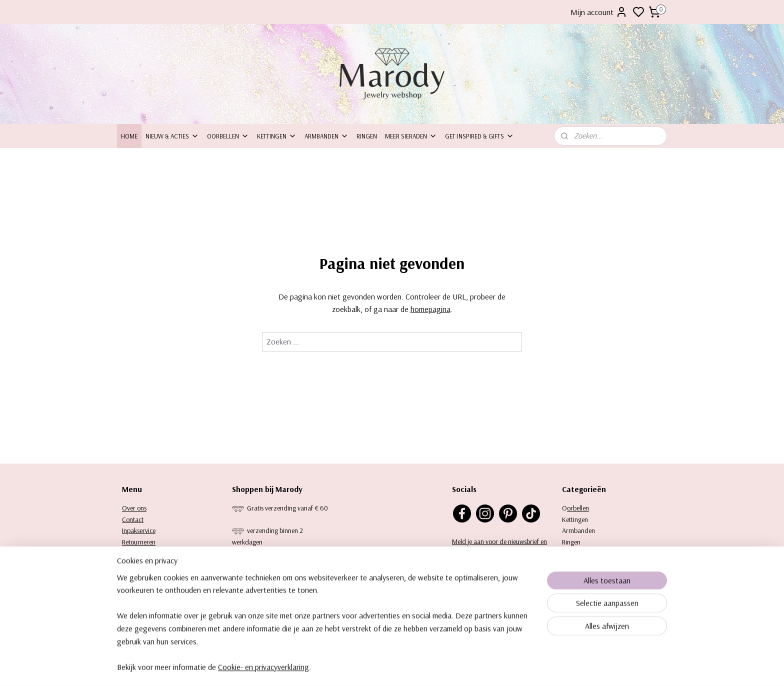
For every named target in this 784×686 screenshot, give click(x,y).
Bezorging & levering (150, 553)
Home (129, 136)
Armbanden (326, 136)
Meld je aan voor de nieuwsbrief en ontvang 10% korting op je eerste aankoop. (499, 553)
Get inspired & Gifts (479, 136)
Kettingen (277, 136)
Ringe (569, 542)
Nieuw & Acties (172, 136)
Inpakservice (139, 530)
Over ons (134, 508)
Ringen (367, 136)
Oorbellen (228, 136)
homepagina (430, 309)
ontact (135, 519)
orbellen (578, 508)
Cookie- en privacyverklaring (263, 677)
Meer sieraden (411, 136)
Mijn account (599, 12)
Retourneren (139, 542)
